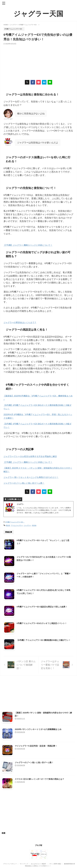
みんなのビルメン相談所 (38, 862)
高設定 (8, 524)
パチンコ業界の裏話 (55, 862)
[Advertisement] (38, 62)
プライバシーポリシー (10, 862)
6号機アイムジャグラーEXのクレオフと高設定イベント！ (43, 621)
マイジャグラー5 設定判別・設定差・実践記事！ (37, 744)
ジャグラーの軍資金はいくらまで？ (22, 322)
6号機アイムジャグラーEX (15, 520)
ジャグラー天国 (38, 14)
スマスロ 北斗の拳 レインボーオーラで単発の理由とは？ (41, 777)
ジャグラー (27, 524)
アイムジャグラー (17, 524)
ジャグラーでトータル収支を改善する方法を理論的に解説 (33, 455)
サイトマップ (24, 862)
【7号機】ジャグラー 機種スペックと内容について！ (31, 245)
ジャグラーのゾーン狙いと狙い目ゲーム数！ (26, 481)
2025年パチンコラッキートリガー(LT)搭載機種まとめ (39, 727)
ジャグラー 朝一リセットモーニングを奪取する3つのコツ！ (34, 476)
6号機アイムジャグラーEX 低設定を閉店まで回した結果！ (43, 605)
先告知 (34, 524)
